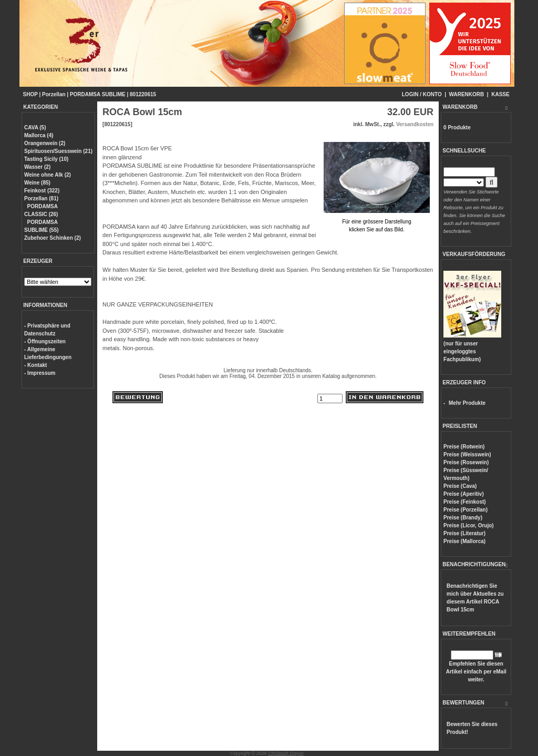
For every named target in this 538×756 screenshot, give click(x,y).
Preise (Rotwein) (464, 447)
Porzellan (54, 94)
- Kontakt (35, 365)
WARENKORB (467, 94)
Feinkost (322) (42, 191)
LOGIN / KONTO (422, 94)
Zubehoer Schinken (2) (53, 238)
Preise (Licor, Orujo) (469, 525)
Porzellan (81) (41, 198)
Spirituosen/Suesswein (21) (58, 151)
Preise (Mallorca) (464, 541)
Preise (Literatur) (464, 533)
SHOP (30, 94)
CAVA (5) (35, 127)
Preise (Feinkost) (465, 502)
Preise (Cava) (460, 486)
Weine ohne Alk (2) (48, 175)
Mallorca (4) (39, 135)
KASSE (500, 94)
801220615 (143, 94)
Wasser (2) (37, 167)
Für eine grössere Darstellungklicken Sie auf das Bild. (377, 222)
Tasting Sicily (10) (46, 159)
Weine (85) (37, 183)
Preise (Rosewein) (466, 462)
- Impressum (40, 373)
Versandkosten (415, 124)
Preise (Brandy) (463, 518)
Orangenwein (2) (45, 143)
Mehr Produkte (467, 403)
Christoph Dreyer (286, 753)
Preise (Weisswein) (467, 454)
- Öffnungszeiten (45, 341)
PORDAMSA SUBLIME (98, 94)
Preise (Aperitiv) (464, 494)
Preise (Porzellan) (465, 510)
